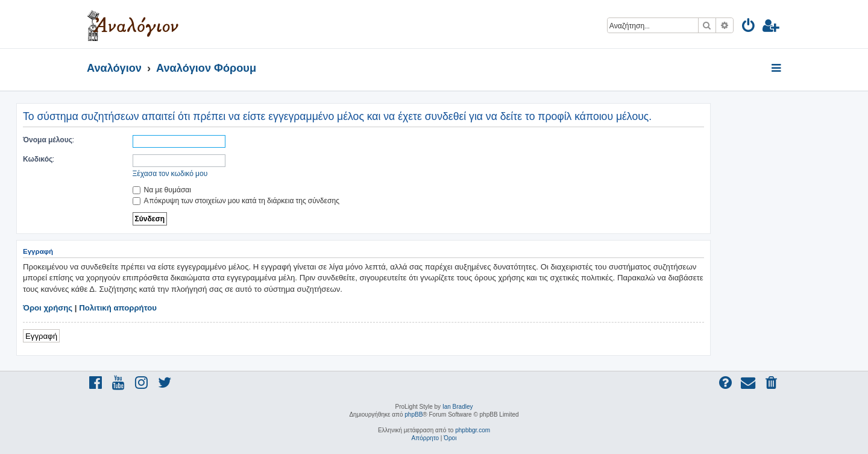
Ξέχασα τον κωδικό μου (170, 173)
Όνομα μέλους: (49, 140)
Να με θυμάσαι (162, 190)
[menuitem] (749, 27)
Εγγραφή (41, 336)
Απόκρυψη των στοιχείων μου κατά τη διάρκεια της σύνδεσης (236, 200)
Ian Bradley (458, 407)
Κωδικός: (39, 159)
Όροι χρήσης (48, 308)
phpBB (414, 415)
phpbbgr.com (473, 430)
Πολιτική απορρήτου (118, 308)
